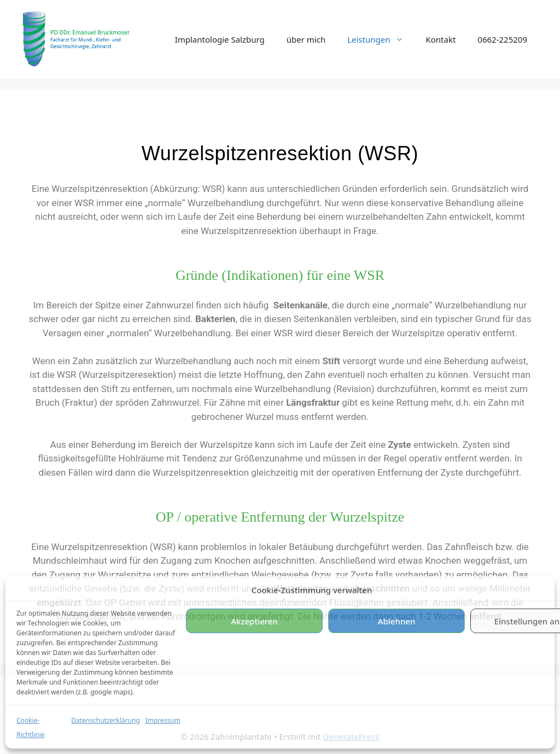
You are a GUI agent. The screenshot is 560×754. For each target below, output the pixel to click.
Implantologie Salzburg (220, 39)
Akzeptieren (254, 621)
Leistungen (381, 39)
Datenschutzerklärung (105, 720)
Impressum (163, 720)
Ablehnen (397, 621)
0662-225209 (502, 39)
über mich (306, 39)
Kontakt (441, 39)
